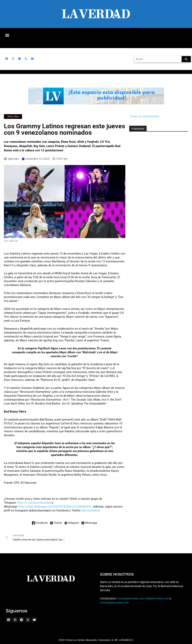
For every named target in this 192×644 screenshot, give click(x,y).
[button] (7, 35)
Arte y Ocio (13, 117)
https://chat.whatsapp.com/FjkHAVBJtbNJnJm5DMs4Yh (54, 506)
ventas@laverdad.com (130, 598)
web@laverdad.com (157, 598)
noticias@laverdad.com (114, 603)
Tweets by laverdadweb (144, 116)
